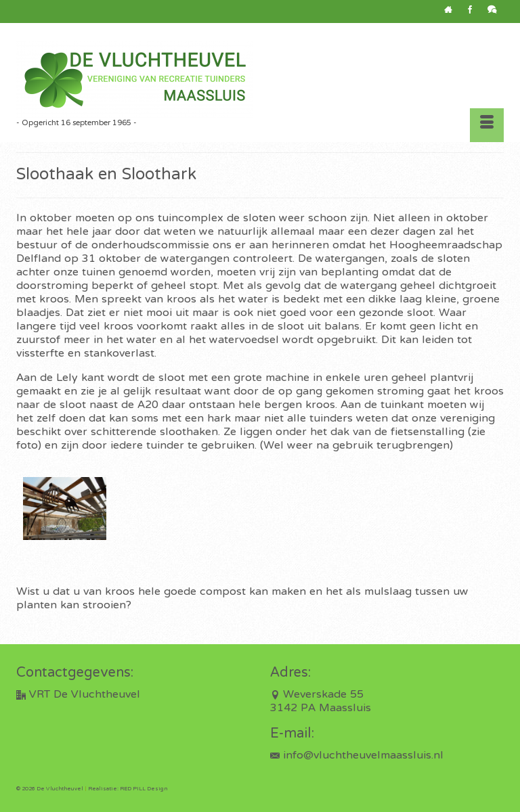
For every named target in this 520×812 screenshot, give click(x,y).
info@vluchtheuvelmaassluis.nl (357, 756)
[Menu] (487, 125)
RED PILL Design (144, 789)
